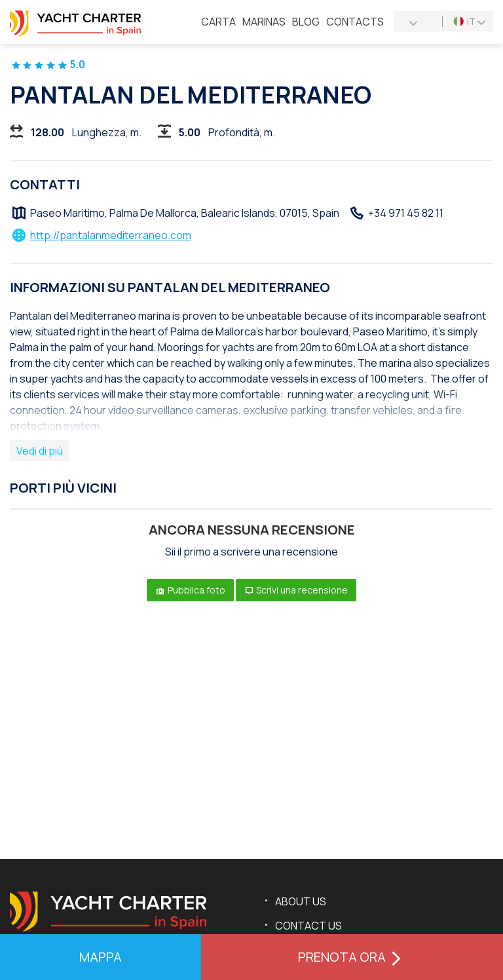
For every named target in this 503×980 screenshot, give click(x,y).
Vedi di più (40, 451)
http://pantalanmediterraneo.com (111, 235)
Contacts (355, 22)
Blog (306, 22)
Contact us (308, 926)
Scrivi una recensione (296, 590)
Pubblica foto (190, 590)
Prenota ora (352, 957)
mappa (101, 957)
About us (301, 901)
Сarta (218, 22)
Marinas (264, 22)
